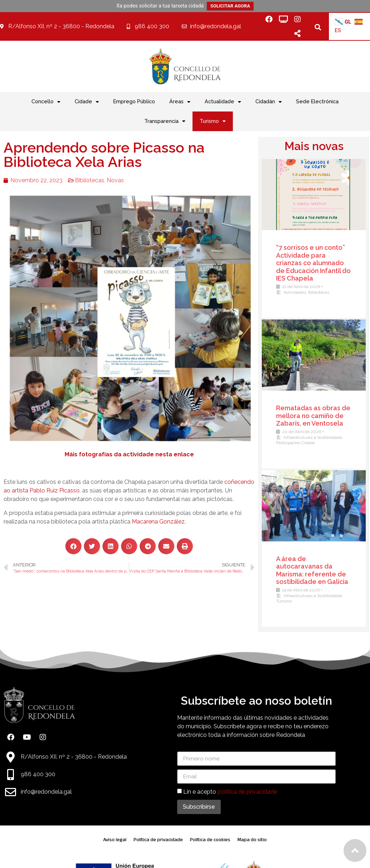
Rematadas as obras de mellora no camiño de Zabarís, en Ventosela (313, 416)
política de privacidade (247, 792)
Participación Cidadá (295, 443)
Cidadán (269, 102)
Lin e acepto (230, 792)
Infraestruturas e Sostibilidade (313, 437)
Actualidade (223, 102)
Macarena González (158, 522)
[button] (318, 27)
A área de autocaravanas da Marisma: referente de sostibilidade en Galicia (312, 570)
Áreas (180, 102)
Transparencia (165, 121)
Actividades (295, 292)
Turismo (213, 121)
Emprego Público (134, 101)
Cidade (87, 102)
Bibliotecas (90, 180)
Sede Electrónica (317, 101)
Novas (115, 180)
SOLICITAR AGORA (230, 6)
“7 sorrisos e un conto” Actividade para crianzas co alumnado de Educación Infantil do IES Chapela (313, 263)
